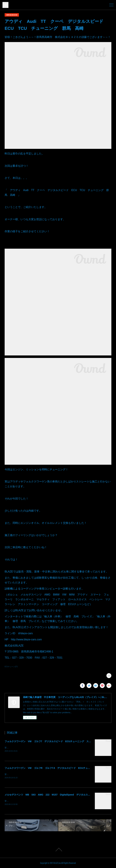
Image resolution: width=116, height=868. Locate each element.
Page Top (58, 850)
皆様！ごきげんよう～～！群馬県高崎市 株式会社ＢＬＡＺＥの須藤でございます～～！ (44, 748)
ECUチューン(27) (11, 667)
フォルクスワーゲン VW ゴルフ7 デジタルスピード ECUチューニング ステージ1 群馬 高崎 (58, 741)
